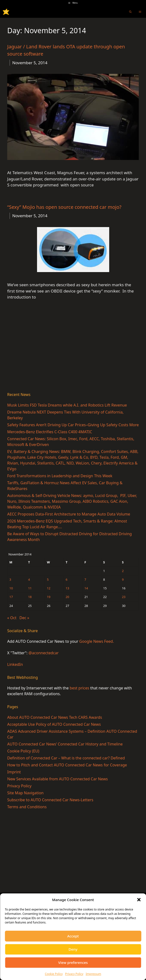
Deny (73, 949)
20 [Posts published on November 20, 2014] (67, 597)
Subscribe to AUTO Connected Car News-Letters (50, 800)
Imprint (14, 772)
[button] (139, 900)
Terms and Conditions (27, 807)
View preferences (73, 962)
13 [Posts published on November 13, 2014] (67, 588)
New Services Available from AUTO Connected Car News (57, 779)
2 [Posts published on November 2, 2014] (123, 571)
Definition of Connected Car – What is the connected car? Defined (66, 758)
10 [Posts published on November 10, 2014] (11, 588)
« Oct (12, 618)
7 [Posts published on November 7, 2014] (85, 579)
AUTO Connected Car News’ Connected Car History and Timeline (65, 744)
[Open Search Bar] (130, 12)
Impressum (93, 974)
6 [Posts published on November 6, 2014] (67, 579)
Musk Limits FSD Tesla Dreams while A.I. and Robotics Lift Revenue (67, 405)
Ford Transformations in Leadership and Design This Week (60, 476)
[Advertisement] (73, 351)
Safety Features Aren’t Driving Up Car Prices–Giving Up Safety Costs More (73, 425)
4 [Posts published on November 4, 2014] (29, 579)
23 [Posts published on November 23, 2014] (124, 597)
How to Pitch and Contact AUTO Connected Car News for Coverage (67, 765)
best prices (79, 688)
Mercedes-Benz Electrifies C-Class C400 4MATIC (50, 432)
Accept (73, 936)
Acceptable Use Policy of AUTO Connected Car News (54, 724)
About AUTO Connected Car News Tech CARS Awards (55, 717)
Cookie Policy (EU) (23, 751)
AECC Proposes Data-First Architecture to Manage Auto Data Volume (69, 514)
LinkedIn (15, 664)
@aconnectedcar (43, 653)
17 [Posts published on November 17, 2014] (11, 597)
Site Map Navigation (25, 793)
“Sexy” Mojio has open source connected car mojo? (64, 207)
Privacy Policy (74, 974)
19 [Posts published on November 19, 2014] (49, 597)
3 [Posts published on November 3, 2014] (10, 579)
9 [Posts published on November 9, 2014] (123, 579)
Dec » (24, 618)
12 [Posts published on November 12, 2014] (49, 588)
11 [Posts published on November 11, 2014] (30, 588)
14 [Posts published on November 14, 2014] (86, 588)
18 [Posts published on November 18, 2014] (30, 597)
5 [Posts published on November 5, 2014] (48, 579)
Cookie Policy (54, 974)
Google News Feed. (97, 641)
